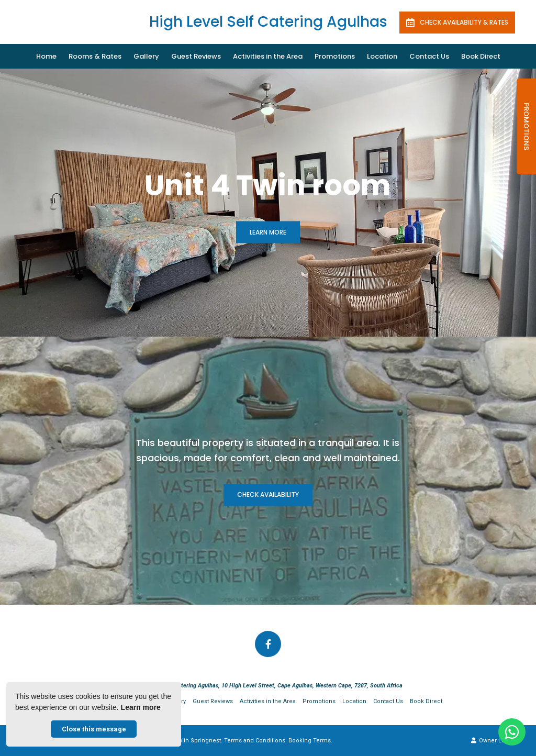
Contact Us (429, 56)
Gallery (146, 56)
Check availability (268, 495)
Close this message (94, 729)
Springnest (206, 741)
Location (382, 56)
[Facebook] (268, 644)
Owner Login (493, 741)
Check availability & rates (457, 23)
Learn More (268, 232)
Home (46, 56)
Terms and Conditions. (255, 741)
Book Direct (481, 56)
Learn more (141, 707)
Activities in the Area (268, 56)
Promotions (335, 56)
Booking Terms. (310, 741)
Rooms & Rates (95, 56)
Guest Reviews (196, 56)
